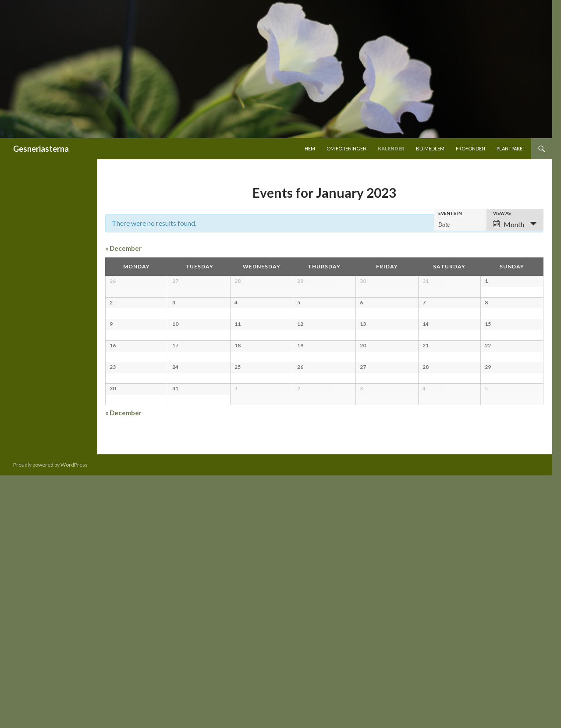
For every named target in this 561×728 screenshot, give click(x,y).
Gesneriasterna (41, 149)
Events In (450, 213)
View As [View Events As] (502, 213)
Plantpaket (511, 148)
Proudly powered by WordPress (50, 717)
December (123, 248)
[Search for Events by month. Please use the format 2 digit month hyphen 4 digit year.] (460, 224)
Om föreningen (346, 148)
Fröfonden (470, 148)
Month (509, 224)
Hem (310, 148)
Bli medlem (430, 148)
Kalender (391, 148)
